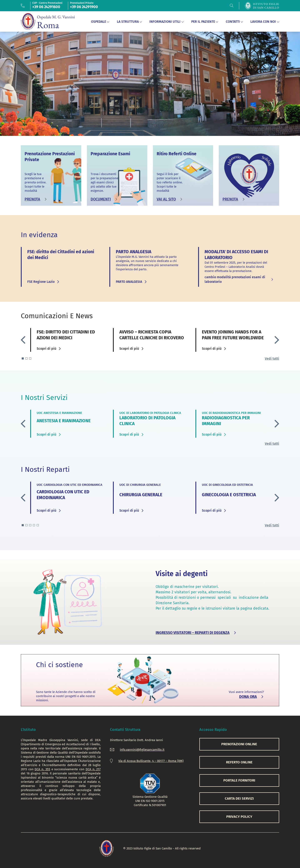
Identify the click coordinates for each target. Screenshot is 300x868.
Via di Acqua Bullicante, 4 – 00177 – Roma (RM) (151, 761)
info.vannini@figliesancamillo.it (142, 750)
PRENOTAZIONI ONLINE (239, 744)
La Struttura (129, 22)
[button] (277, 340)
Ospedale (100, 22)
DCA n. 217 (93, 769)
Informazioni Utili (167, 22)
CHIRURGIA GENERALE (141, 495)
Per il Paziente (205, 22)
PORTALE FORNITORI (239, 780)
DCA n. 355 (42, 769)
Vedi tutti (272, 359)
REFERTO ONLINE (239, 762)
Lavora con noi (265, 22)
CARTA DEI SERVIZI (239, 798)
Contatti (234, 22)
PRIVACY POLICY (239, 817)
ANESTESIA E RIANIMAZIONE (64, 421)
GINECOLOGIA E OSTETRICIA (229, 495)
